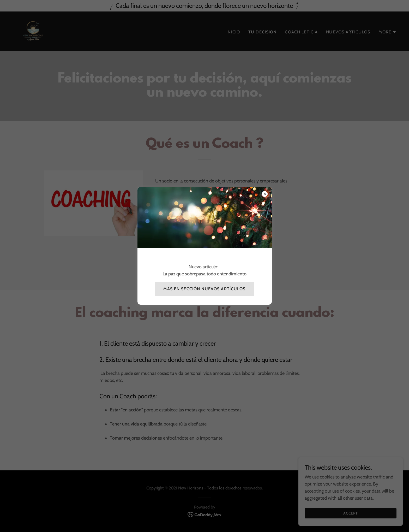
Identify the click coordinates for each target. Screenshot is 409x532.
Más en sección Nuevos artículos (204, 289)
